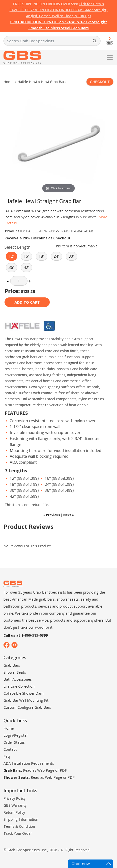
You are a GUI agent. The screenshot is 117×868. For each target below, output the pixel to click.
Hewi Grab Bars (54, 82)
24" (56, 256)
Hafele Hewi (27, 82)
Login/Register (16, 735)
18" (41, 256)
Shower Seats (15, 672)
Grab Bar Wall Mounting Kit (26, 700)
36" (11, 267)
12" (11, 256)
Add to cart (27, 302)
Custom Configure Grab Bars (27, 707)
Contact (10, 749)
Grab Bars (12, 665)
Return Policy (14, 812)
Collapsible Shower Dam (23, 693)
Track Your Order (18, 833)
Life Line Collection (19, 686)
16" (26, 256)
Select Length (17, 247)
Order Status (14, 742)
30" (71, 256)
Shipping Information (21, 819)
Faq (7, 756)
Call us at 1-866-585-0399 (26, 635)
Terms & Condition (19, 826)
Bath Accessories (18, 679)
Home (8, 82)
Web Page (46, 770)
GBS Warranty (15, 805)
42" (26, 267)
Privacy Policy (14, 798)
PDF (63, 770)
